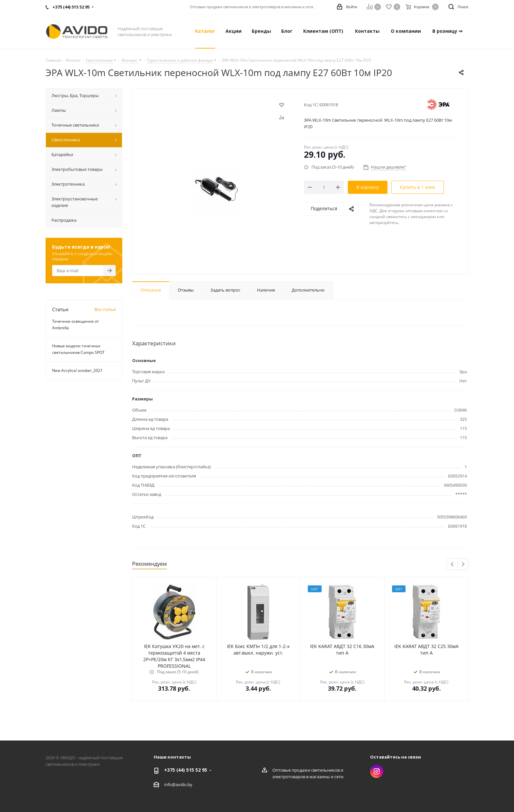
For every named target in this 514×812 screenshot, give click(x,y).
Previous (453, 565)
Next (463, 565)
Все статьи (105, 309)
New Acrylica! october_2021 (77, 370)
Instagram (377, 771)
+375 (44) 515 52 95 (186, 770)
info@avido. (176, 784)
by (190, 784)
